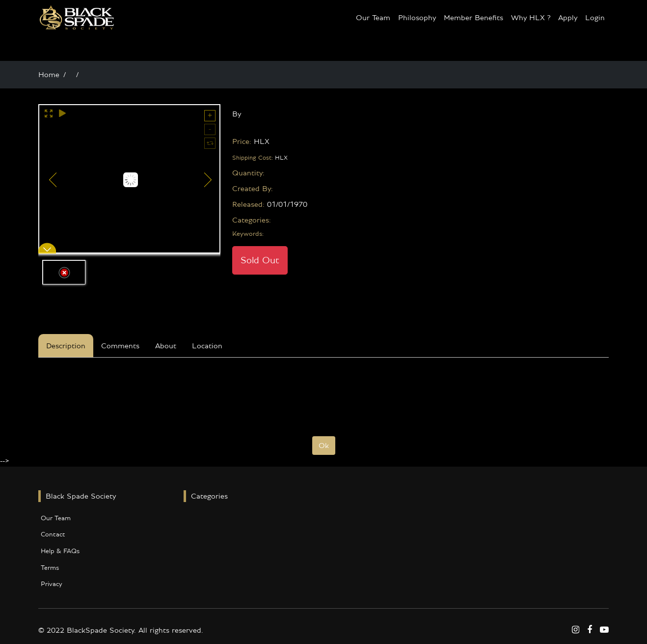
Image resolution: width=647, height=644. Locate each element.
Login (595, 18)
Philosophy (417, 18)
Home (49, 75)
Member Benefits (473, 18)
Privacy (52, 584)
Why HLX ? (531, 18)
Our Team (373, 18)
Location (207, 346)
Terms (50, 568)
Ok (324, 446)
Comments (120, 346)
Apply (568, 18)
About (166, 346)
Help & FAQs (60, 551)
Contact (53, 534)
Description (66, 346)
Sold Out (260, 260)
